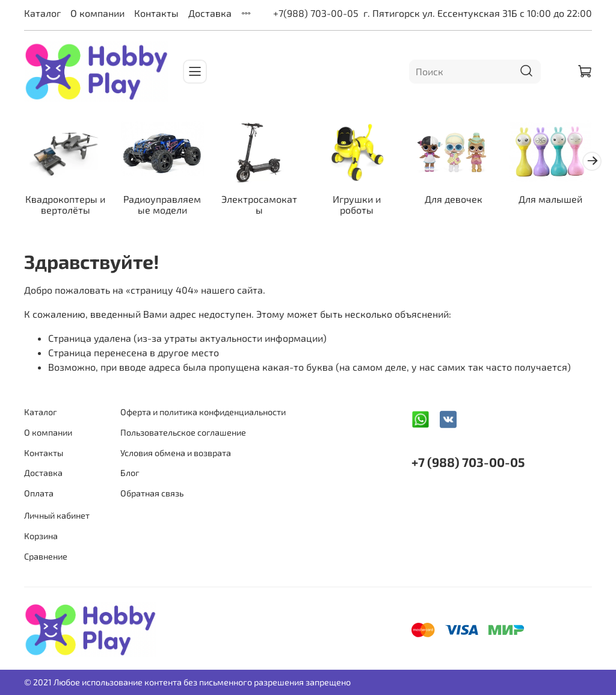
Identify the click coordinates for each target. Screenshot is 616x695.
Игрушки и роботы (357, 204)
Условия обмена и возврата (176, 453)
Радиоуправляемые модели (162, 204)
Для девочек (454, 198)
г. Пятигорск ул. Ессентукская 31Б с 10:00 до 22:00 (478, 13)
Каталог (42, 13)
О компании (97, 13)
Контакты (156, 13)
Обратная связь (152, 493)
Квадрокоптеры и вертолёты (65, 204)
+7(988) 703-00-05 (316, 13)
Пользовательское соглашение (183, 432)
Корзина (41, 536)
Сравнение (46, 556)
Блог (130, 473)
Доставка (210, 13)
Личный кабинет (57, 515)
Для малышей (550, 198)
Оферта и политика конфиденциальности (203, 412)
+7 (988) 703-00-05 (468, 462)
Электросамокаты (259, 204)
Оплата (39, 493)
